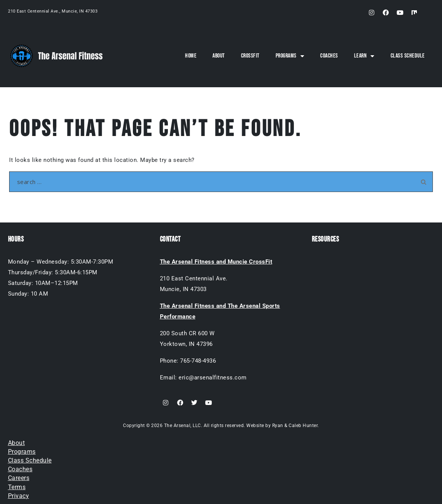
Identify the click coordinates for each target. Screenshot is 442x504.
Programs (290, 56)
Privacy (19, 496)
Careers (19, 478)
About (219, 56)
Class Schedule (408, 56)
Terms (17, 487)
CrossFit (250, 56)
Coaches (329, 56)
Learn (364, 56)
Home (191, 56)
